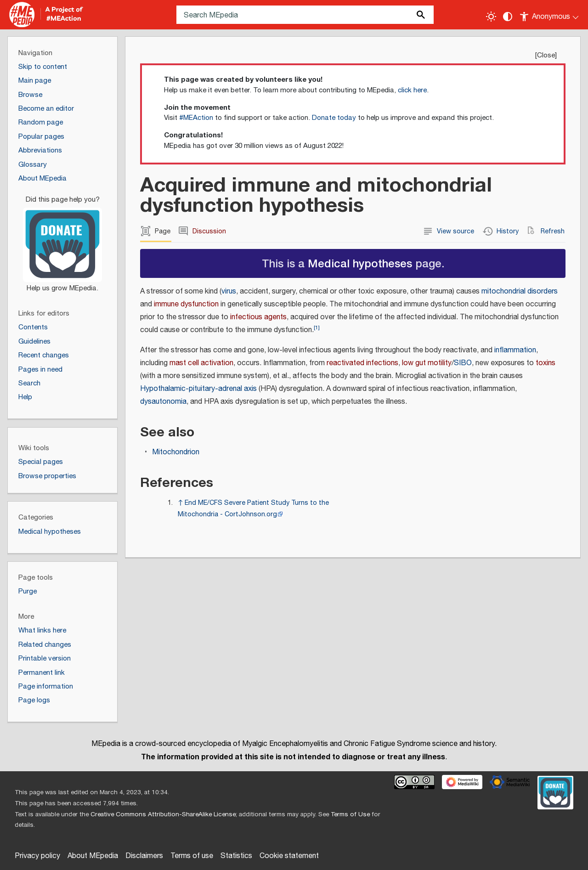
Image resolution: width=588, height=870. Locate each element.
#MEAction (196, 118)
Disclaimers (144, 856)
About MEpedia (93, 856)
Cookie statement (289, 856)
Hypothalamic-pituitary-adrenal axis (198, 389)
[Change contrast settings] (508, 17)
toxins (546, 363)
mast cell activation (201, 363)
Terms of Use (350, 814)
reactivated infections (362, 363)
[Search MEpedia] (305, 15)
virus (229, 291)
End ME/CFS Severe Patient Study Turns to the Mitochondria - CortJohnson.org (253, 508)
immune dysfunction (186, 304)
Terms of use (192, 856)
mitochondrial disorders (520, 291)
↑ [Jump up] (180, 503)
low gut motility (427, 363)
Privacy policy (37, 856)
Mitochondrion (176, 452)
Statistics (236, 856)
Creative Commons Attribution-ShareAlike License (163, 814)
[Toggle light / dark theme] (491, 17)
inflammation (515, 350)
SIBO (463, 363)
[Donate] (62, 240)
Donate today (334, 118)
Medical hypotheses (360, 263)
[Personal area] (550, 15)
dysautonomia (163, 402)
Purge (28, 591)
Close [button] (546, 55)
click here (412, 90)
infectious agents (258, 317)
